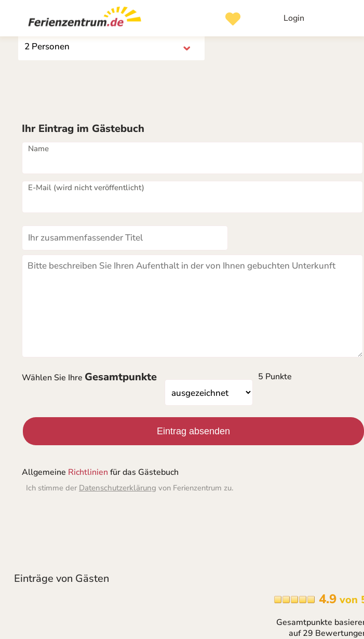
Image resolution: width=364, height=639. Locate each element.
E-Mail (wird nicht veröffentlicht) (86, 188)
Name (38, 149)
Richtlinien (88, 472)
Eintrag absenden (193, 431)
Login (294, 18)
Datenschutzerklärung (118, 488)
